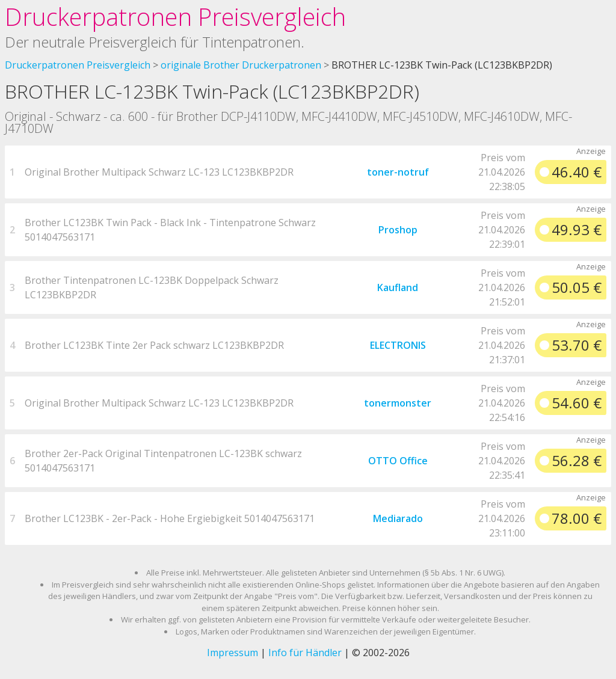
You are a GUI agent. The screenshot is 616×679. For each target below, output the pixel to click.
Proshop (398, 230)
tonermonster (398, 403)
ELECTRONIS (398, 345)
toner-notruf (398, 172)
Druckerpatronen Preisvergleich (175, 17)
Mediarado (398, 518)
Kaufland (398, 287)
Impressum (233, 653)
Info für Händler (305, 653)
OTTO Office (398, 461)
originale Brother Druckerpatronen (241, 65)
